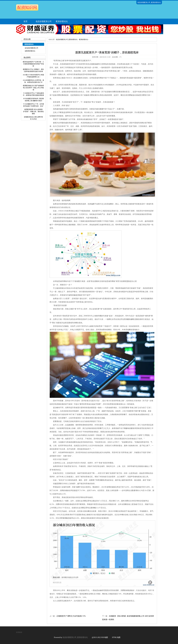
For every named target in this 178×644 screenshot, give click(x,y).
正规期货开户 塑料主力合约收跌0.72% (71, 616)
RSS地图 (105, 637)
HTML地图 (116, 637)
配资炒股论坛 (62, 21)
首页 (25, 21)
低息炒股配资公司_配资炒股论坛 (67, 39)
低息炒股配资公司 (44, 21)
